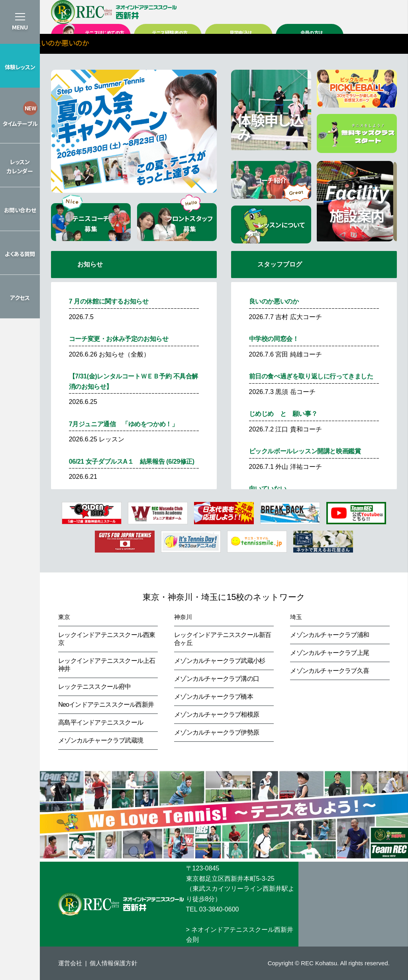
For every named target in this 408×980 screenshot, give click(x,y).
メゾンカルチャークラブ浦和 (330, 635)
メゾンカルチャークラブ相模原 (217, 714)
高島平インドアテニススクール (101, 722)
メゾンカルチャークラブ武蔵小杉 (220, 661)
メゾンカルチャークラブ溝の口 (217, 679)
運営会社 (70, 963)
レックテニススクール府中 (94, 687)
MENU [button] (20, 27)
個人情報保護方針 (114, 963)
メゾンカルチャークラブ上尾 (330, 653)
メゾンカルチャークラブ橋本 (214, 697)
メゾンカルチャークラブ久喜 (330, 671)
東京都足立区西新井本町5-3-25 (230, 879)
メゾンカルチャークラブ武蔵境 (101, 740)
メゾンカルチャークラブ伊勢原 (217, 732)
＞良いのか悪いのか (96, 43)
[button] (20, 66)
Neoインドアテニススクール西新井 (106, 705)
